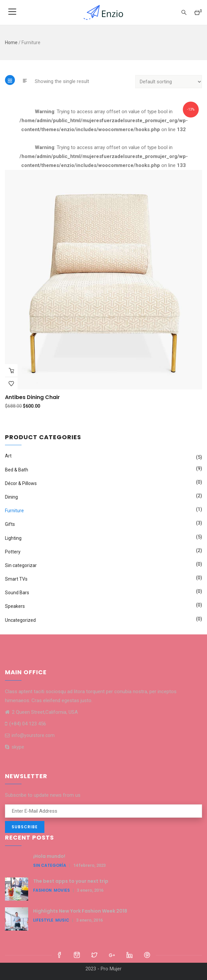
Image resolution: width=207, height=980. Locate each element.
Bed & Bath (17, 470)
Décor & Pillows (21, 483)
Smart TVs (16, 579)
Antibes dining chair (32, 397)
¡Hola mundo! (49, 856)
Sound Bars (17, 593)
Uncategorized (20, 620)
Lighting (13, 538)
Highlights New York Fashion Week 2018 (80, 911)
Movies (62, 890)
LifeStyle (43, 920)
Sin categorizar (21, 565)
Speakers (15, 606)
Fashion (42, 890)
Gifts (10, 524)
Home (11, 42)
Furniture (14, 511)
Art (8, 456)
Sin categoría (50, 865)
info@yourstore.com (30, 735)
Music (62, 920)
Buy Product (11, 370)
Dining (11, 497)
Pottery (13, 552)
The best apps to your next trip (71, 881)
